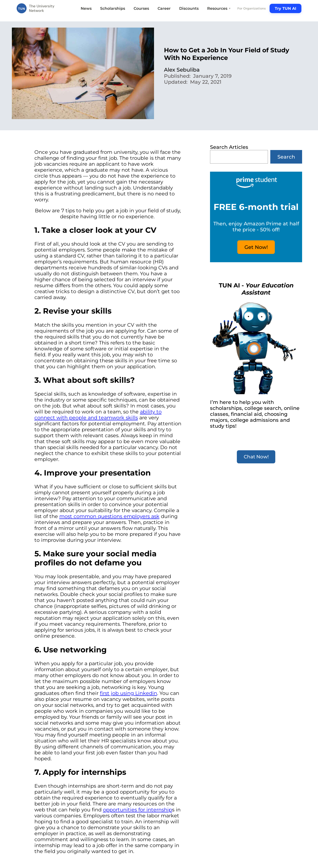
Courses (141, 8)
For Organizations (252, 8)
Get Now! (256, 247)
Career (164, 8)
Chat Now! (256, 457)
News (86, 8)
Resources (219, 8)
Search (286, 157)
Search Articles (229, 147)
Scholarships (113, 8)
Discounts (189, 8)
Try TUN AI (285, 8)
